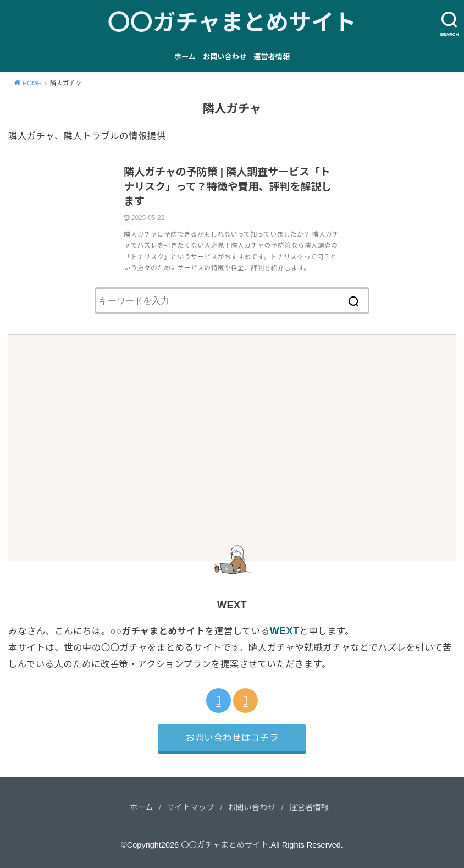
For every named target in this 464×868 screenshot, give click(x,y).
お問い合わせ (225, 57)
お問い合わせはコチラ (232, 738)
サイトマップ (190, 807)
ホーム (185, 57)
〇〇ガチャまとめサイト (232, 23)
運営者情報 (272, 57)
